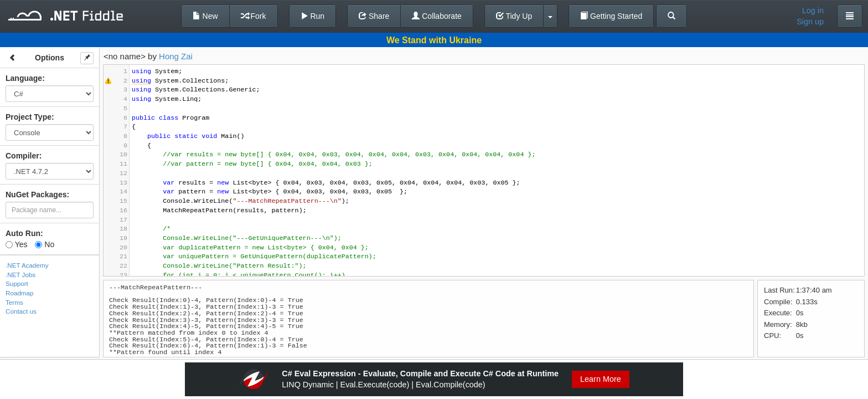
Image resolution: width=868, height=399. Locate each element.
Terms (14, 302)
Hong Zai (176, 56)
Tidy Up (514, 16)
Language (24, 78)
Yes (16, 244)
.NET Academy (27, 265)
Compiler (22, 156)
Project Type (29, 117)
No (45, 244)
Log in (813, 11)
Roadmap (20, 293)
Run (313, 16)
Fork (254, 16)
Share (374, 16)
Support (17, 283)
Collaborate (437, 16)
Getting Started (611, 16)
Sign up (810, 22)
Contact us (21, 311)
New (205, 16)
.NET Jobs (20, 275)
